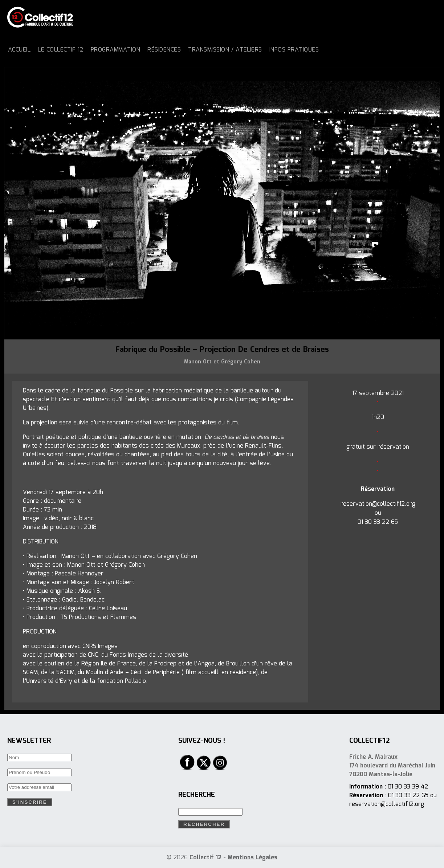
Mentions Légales (252, 858)
